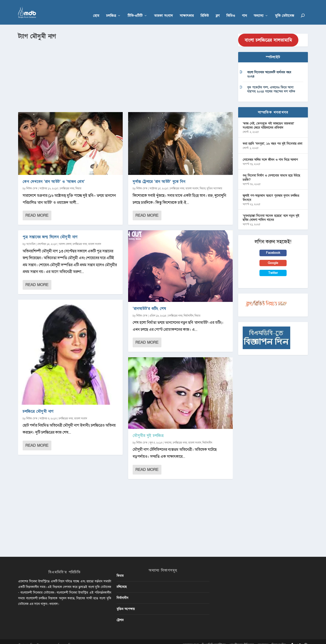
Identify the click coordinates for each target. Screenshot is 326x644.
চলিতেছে (122, 580)
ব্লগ (218, 9)
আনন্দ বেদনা (65, 237)
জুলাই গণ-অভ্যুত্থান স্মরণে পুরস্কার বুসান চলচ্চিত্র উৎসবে (271, 191)
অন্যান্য (259, 9)
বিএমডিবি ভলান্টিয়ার (214, 638)
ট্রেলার (120, 613)
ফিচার (78, 182)
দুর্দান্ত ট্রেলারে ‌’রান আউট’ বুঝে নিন (159, 175)
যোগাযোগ (263, 638)
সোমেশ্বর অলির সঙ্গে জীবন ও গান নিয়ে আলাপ (270, 153)
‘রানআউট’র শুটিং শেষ (149, 302)
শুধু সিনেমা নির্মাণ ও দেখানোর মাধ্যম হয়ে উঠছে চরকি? (271, 171)
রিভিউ (205, 9)
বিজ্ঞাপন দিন (279, 638)
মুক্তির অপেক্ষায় (214, 182)
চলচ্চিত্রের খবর (67, 182)
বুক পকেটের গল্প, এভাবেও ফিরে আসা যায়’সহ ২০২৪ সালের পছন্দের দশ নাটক (271, 83)
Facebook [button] (273, 246)
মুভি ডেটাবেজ (285, 9)
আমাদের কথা (191, 638)
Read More (37, 209)
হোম (96, 9)
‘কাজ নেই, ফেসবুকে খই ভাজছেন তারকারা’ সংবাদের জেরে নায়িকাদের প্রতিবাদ (268, 119)
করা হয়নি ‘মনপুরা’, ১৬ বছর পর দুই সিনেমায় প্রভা (272, 137)
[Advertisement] (125, 68)
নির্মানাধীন (188, 309)
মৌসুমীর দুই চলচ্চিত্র (148, 429)
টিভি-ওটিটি (135, 9)
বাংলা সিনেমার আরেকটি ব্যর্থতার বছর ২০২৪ (269, 68)
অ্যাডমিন (31, 237)
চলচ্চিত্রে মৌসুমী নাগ (38, 405)
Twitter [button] (273, 266)
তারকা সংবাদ (164, 9)
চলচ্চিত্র (111, 9)
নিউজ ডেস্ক (32, 182)
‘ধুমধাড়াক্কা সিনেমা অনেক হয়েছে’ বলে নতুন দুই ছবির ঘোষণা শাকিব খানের (271, 211)
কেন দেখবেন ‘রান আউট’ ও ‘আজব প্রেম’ (54, 175)
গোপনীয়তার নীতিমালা (241, 638)
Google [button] (273, 256)
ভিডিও (231, 9)
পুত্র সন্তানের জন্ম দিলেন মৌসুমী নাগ (50, 230)
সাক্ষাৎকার (187, 9)
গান (244, 9)
